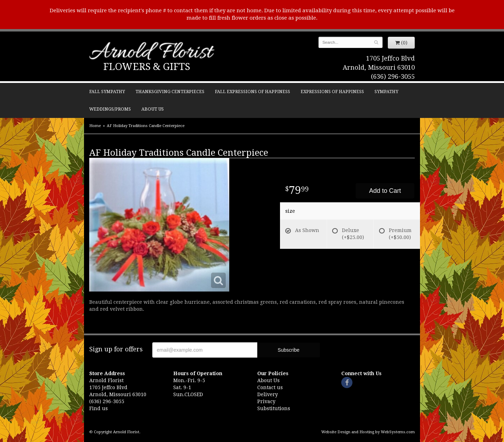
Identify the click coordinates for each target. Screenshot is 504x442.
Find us (99, 408)
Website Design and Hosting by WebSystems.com (368, 432)
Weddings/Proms (110, 109)
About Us (153, 109)
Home (95, 126)
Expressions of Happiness (332, 92)
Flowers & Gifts (147, 67)
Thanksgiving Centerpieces (170, 92)
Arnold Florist (151, 53)
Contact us (270, 387)
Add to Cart (385, 191)
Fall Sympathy (107, 92)
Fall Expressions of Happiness (253, 92)
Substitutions (274, 408)
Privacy (266, 401)
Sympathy (386, 92)
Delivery (268, 394)
